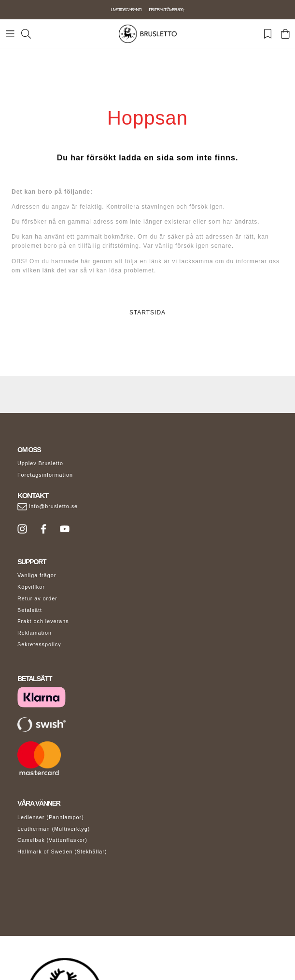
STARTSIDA (147, 312)
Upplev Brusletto (40, 463)
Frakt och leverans (43, 621)
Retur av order (37, 598)
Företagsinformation (45, 475)
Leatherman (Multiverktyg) (54, 829)
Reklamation (35, 633)
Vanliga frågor (37, 575)
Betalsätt (30, 610)
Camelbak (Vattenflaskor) (52, 840)
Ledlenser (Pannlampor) (51, 817)
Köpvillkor (31, 587)
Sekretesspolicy (39, 644)
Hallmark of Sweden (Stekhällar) (62, 852)
